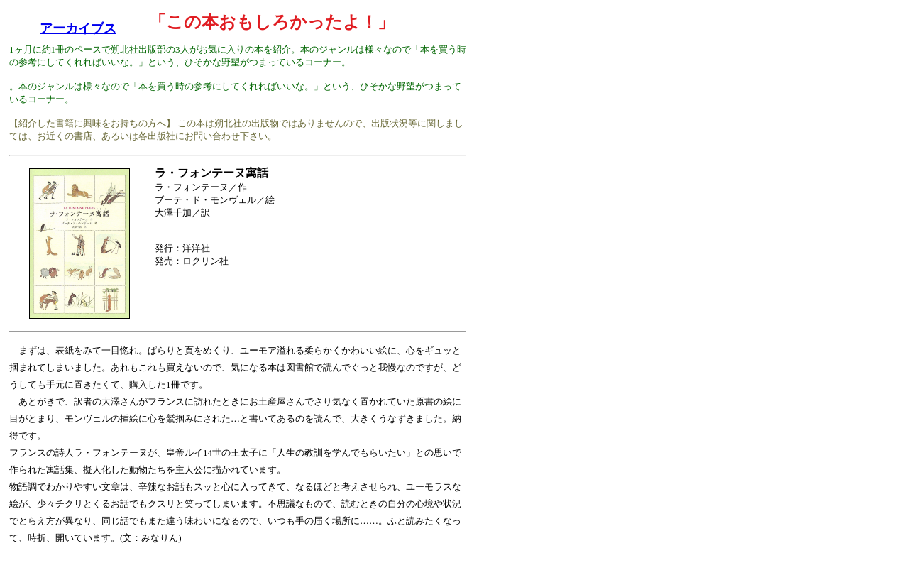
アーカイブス (78, 28)
